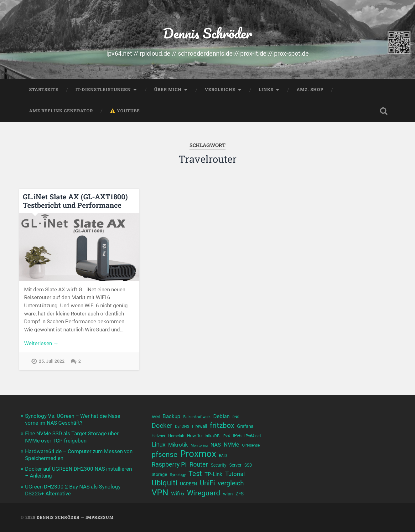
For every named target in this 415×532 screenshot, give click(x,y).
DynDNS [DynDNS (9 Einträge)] (182, 427)
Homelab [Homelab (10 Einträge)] (176, 436)
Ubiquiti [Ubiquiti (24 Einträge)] (164, 483)
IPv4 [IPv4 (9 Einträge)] (226, 436)
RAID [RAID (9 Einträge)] (223, 456)
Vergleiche (220, 90)
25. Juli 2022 (52, 361)
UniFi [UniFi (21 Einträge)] (207, 483)
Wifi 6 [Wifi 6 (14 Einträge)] (178, 494)
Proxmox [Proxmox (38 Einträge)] (198, 454)
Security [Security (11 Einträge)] (219, 465)
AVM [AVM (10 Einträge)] (156, 417)
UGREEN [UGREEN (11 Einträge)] (189, 484)
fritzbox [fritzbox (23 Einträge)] (222, 425)
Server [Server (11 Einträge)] (235, 465)
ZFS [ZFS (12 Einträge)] (240, 494)
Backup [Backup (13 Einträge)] (171, 416)
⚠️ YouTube (125, 111)
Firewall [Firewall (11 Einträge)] (200, 426)
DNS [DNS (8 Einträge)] (236, 417)
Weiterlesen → (41, 343)
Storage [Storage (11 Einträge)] (159, 475)
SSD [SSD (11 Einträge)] (248, 465)
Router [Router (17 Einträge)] (199, 465)
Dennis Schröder (207, 33)
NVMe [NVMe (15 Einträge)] (231, 445)
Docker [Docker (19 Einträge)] (162, 426)
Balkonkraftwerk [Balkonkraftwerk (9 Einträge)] (197, 417)
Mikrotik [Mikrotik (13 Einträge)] (178, 445)
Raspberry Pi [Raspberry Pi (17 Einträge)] (169, 465)
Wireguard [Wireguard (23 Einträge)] (204, 493)
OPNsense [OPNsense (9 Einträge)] (251, 445)
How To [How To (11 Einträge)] (194, 436)
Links (266, 90)
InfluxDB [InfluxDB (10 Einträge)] (212, 436)
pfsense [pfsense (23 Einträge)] (164, 455)
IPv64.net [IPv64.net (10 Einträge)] (253, 436)
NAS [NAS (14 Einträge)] (216, 445)
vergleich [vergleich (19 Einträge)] (231, 483)
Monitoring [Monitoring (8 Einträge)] (199, 445)
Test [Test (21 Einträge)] (195, 474)
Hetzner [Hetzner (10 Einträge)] (158, 436)
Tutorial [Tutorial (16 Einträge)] (235, 474)
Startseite (44, 90)
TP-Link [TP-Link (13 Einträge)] (213, 474)
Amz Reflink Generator (61, 111)
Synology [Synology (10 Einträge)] (178, 475)
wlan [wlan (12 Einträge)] (228, 494)
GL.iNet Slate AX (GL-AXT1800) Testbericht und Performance (75, 201)
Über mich (168, 90)
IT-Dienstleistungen (103, 90)
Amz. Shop (310, 90)
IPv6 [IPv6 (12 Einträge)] (237, 436)
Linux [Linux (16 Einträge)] (158, 445)
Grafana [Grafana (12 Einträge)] (245, 426)
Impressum (100, 517)
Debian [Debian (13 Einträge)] (221, 416)
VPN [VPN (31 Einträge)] (160, 493)
